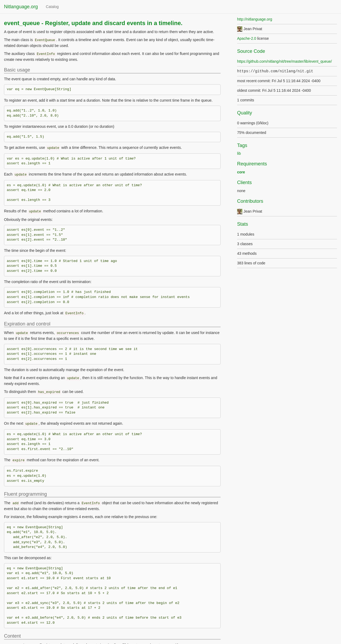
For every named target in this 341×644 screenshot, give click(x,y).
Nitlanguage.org (21, 7)
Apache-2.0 (247, 38)
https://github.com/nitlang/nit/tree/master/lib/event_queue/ (285, 61)
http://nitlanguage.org (255, 19)
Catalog (52, 7)
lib (239, 153)
